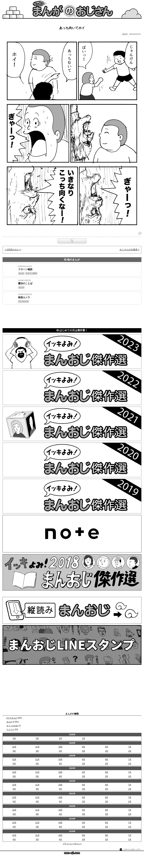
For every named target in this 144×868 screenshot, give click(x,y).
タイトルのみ (12, 726)
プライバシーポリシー (72, 844)
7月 (130, 747)
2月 (60, 738)
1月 (84, 738)
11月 (37, 747)
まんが (9, 722)
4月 (14, 738)
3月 (37, 738)
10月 (60, 747)
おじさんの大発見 (129, 250)
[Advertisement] (72, 316)
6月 (14, 751)
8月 (107, 747)
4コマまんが (12, 718)
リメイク (10, 729)
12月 (14, 747)
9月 (84, 747)
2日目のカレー (14, 250)
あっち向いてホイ (72, 28)
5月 (37, 751)
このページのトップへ (132, 849)
